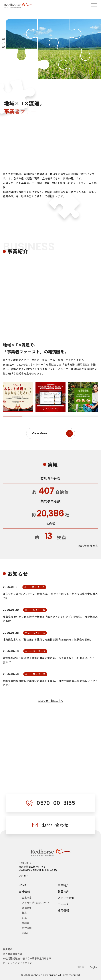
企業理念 (27, 897)
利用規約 (8, 949)
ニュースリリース (34, 587)
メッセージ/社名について (36, 903)
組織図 (26, 923)
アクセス (24, 876)
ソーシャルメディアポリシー (19, 963)
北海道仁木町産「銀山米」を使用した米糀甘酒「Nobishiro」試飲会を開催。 (48, 639)
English (94, 967)
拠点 (24, 913)
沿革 (24, 918)
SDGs (25, 933)
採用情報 (63, 910)
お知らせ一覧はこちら (51, 701)
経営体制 (27, 928)
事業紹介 (63, 885)
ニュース (63, 904)
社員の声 (63, 892)
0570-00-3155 (56, 803)
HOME (23, 885)
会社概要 (27, 908)
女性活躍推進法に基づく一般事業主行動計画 (27, 958)
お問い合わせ (55, 825)
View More (52, 433)
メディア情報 (66, 898)
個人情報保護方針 (13, 954)
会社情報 (24, 892)
